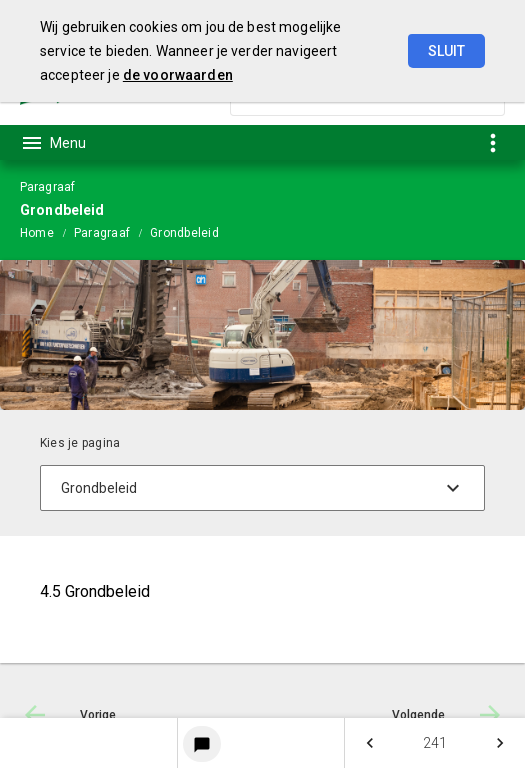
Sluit (446, 51)
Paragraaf (102, 233)
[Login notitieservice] (202, 744)
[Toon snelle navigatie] (492, 142)
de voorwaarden (178, 75)
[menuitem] (47, 232)
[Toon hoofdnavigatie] (53, 143)
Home (37, 233)
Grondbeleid (184, 233)
